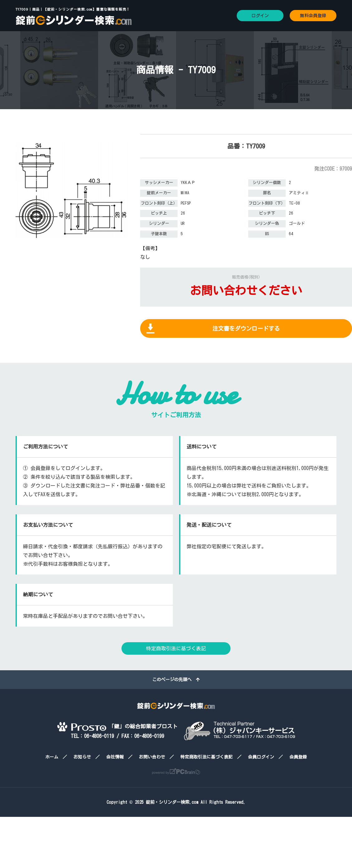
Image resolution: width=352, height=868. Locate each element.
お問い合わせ (152, 757)
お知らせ (82, 757)
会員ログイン (261, 757)
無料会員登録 (313, 16)
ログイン (260, 16)
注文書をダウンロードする (246, 328)
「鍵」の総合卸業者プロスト (117, 726)
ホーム (52, 757)
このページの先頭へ (176, 680)
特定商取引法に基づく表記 (176, 648)
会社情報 (115, 757)
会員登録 (298, 757)
